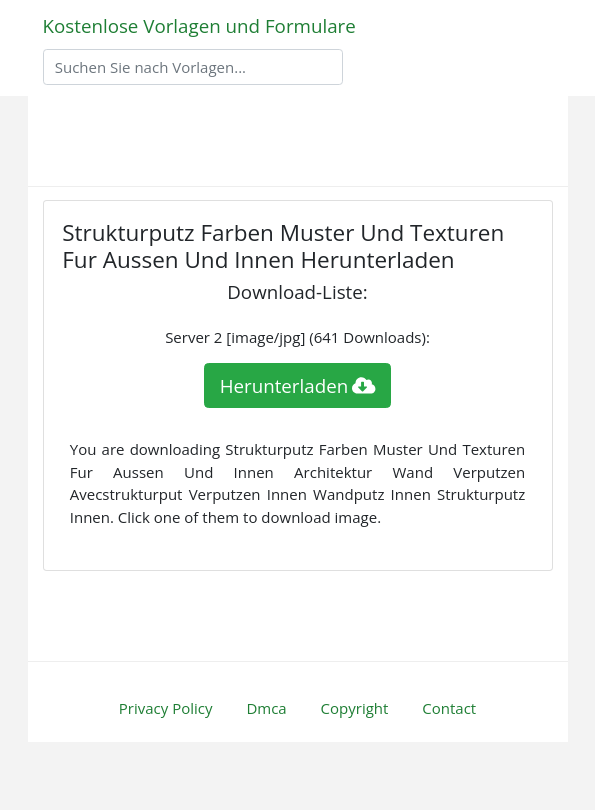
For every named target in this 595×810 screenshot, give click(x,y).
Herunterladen (298, 385)
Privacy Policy (166, 708)
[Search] (193, 67)
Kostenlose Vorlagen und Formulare (199, 25)
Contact (449, 708)
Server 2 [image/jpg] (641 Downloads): (297, 337)
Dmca (266, 708)
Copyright (355, 708)
